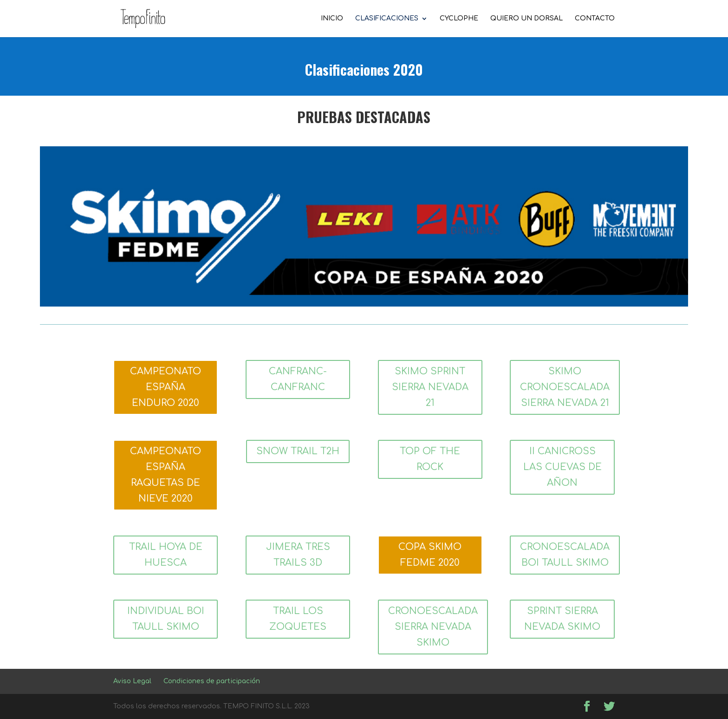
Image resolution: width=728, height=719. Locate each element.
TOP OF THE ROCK (430, 459)
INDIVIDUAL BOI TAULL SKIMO (166, 619)
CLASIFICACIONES (387, 19)
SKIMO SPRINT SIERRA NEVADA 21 (430, 387)
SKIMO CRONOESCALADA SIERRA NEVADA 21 (565, 387)
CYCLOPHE (459, 19)
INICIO (332, 19)
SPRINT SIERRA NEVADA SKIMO (562, 619)
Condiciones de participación (212, 681)
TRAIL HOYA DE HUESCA (166, 555)
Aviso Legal (132, 681)
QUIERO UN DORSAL (526, 19)
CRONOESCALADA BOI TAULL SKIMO (565, 555)
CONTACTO (595, 19)
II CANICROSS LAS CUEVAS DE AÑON (562, 467)
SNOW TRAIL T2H (298, 451)
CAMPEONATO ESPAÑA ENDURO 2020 (166, 387)
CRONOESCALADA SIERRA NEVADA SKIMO (433, 627)
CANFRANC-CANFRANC (298, 379)
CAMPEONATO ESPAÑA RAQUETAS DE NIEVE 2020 (166, 475)
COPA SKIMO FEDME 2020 (430, 555)
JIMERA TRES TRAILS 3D (298, 555)
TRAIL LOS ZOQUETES (298, 619)
